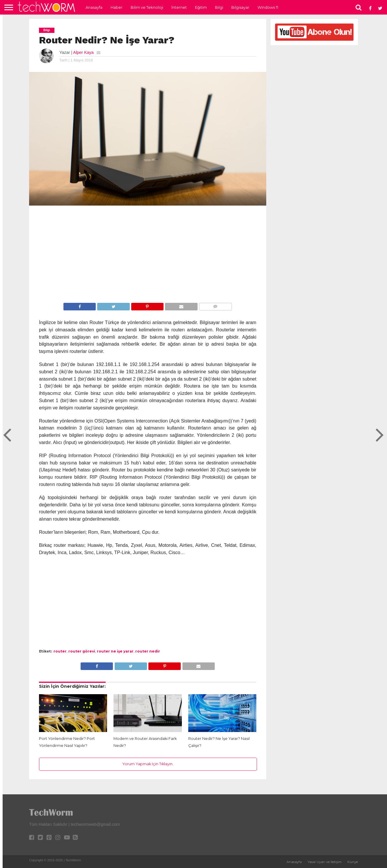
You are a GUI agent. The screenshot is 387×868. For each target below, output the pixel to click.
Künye (353, 862)
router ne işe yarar (115, 651)
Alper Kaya (83, 52)
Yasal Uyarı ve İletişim (325, 862)
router (60, 651)
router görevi (82, 651)
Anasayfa (94, 7)
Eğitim (201, 7)
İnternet (179, 7)
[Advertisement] (148, 255)
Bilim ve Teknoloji (147, 7)
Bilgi (219, 7)
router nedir (148, 651)
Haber (117, 7)
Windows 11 (268, 7)
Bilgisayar (240, 7)
